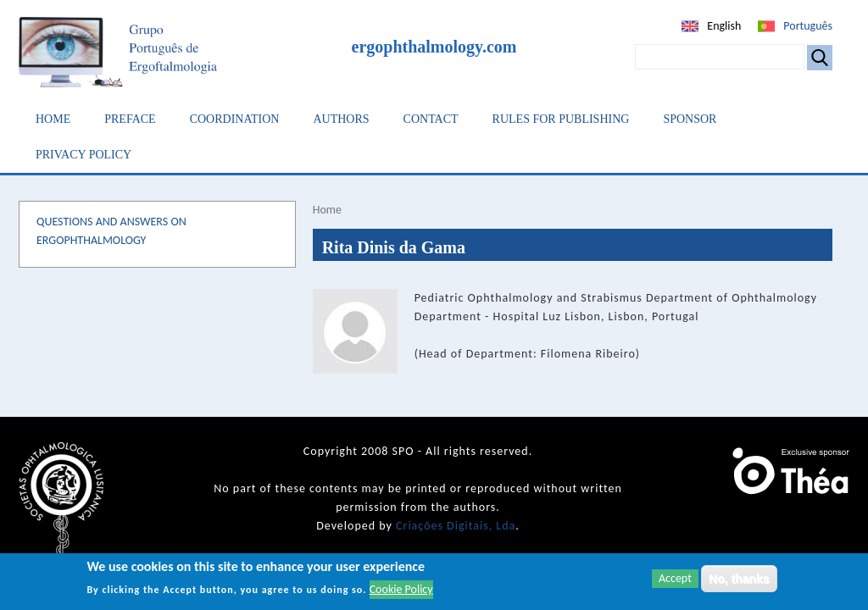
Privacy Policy (83, 155)
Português (808, 26)
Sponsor (690, 119)
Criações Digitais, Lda (456, 526)
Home (53, 119)
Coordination (235, 119)
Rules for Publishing (561, 119)
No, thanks (739, 579)
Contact (431, 119)
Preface (130, 119)
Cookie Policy (401, 589)
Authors (341, 119)
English (724, 26)
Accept (675, 578)
